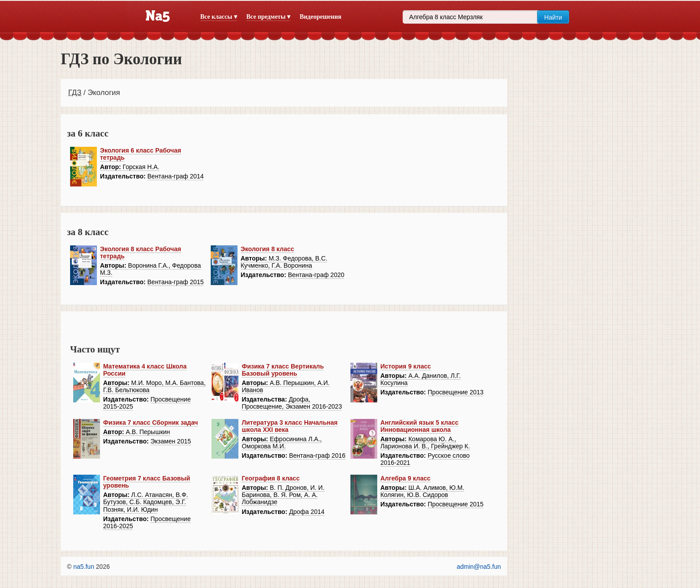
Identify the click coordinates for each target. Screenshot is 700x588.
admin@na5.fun (479, 567)
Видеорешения (320, 17)
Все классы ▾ (219, 17)
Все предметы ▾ (268, 17)
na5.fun (84, 567)
